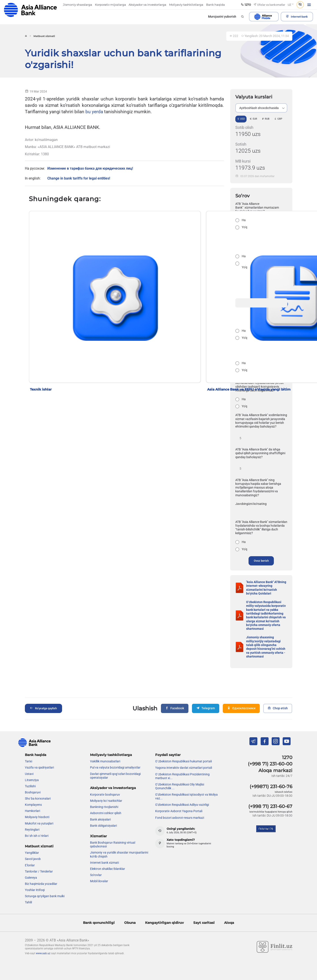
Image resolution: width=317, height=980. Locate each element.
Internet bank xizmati (104, 862)
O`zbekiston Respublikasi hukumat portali (183, 761)
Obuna (130, 922)
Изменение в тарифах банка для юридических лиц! (90, 168)
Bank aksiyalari (100, 819)
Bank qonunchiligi (99, 922)
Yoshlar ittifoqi (35, 889)
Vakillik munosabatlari (105, 761)
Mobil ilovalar (99, 880)
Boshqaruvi (33, 791)
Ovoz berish (261, 561)
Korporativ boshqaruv (105, 794)
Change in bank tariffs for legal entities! (79, 178)
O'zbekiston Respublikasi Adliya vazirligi (182, 804)
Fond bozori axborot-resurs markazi (180, 817)
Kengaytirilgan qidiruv (164, 922)
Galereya (31, 877)
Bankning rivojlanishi (104, 806)
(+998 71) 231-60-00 (270, 763)
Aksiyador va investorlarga (113, 787)
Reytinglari (32, 829)
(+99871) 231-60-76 (271, 786)
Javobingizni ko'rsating (251, 504)
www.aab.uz (43, 952)
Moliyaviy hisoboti (37, 816)
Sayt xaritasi (204, 922)
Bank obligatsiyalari (103, 825)
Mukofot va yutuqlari (39, 823)
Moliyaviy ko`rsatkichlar (106, 800)
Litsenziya (32, 779)
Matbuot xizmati (39, 845)
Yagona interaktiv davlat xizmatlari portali (184, 767)
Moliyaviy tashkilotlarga (111, 754)
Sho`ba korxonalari (38, 798)
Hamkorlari (32, 810)
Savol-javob (33, 858)
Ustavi (29, 773)
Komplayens (33, 804)
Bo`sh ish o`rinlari (37, 835)
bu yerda (94, 112)
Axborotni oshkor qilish (106, 812)
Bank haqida (36, 754)
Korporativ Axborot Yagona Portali (179, 810)
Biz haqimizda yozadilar (41, 883)
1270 (287, 757)
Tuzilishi (30, 785)
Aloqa (229, 922)
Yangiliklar (32, 852)
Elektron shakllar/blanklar (108, 868)
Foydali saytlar (168, 754)
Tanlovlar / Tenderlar (39, 871)
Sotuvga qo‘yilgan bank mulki (45, 895)
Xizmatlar (98, 835)
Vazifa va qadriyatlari (39, 767)
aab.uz (30, 10)
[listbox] (261, 108)
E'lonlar (30, 864)
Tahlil (28, 902)
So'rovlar (96, 874)
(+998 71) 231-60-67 (270, 805)
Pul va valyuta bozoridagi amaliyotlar (115, 767)
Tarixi (29, 761)
